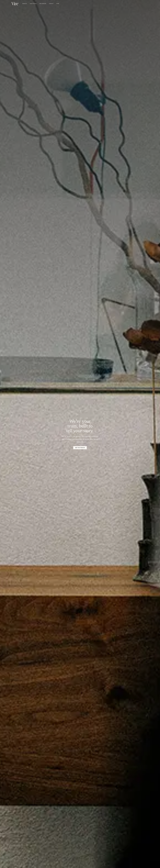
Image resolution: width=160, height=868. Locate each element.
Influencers (43, 4)
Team (58, 4)
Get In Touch (80, 448)
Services (25, 4)
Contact (51, 4)
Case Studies (33, 4)
